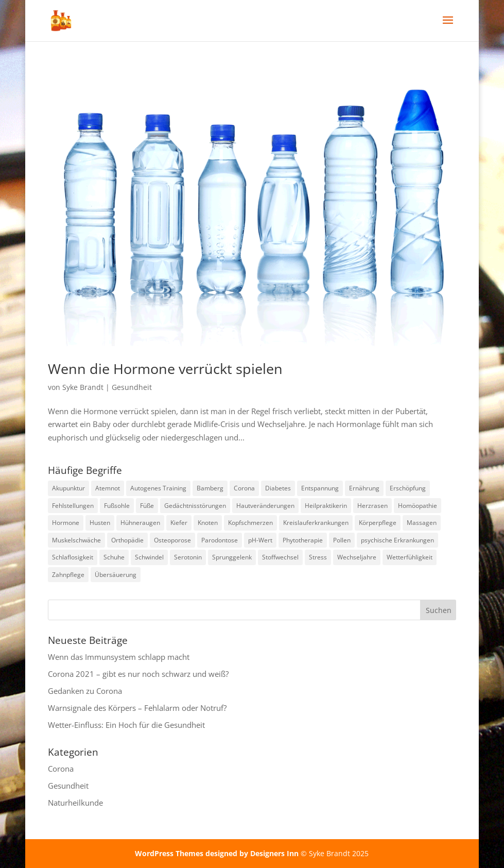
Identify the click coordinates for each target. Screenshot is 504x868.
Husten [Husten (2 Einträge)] (100, 523)
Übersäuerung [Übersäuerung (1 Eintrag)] (116, 575)
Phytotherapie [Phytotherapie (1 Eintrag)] (303, 540)
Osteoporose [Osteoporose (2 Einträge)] (172, 540)
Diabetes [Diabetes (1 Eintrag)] (278, 488)
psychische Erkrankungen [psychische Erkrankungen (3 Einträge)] (397, 540)
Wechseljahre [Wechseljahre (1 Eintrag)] (357, 557)
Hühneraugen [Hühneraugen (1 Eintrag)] (140, 523)
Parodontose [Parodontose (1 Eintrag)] (220, 540)
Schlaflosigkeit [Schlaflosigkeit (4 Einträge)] (73, 557)
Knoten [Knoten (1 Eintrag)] (208, 523)
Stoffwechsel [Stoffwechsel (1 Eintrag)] (280, 557)
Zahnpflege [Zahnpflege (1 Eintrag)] (68, 575)
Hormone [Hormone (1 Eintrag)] (66, 523)
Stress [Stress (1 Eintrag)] (318, 557)
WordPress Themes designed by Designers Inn (218, 853)
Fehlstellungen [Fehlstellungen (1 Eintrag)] (73, 506)
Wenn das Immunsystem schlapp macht (119, 657)
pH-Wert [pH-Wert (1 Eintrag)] (260, 540)
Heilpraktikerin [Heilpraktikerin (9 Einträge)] (326, 506)
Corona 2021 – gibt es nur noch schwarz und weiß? (138, 674)
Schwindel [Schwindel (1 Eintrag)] (149, 557)
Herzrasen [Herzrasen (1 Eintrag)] (372, 506)
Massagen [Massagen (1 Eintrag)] (422, 523)
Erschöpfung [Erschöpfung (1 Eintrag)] (408, 488)
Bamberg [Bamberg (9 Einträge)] (210, 488)
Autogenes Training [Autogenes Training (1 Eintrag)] (158, 488)
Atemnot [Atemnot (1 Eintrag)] (108, 488)
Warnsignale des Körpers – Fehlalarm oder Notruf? (137, 708)
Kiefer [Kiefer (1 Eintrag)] (179, 523)
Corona (61, 769)
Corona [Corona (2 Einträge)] (244, 488)
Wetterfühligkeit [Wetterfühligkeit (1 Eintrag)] (410, 557)
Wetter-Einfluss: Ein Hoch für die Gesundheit (126, 725)
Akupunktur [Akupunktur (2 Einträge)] (68, 488)
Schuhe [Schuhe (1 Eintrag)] (114, 557)
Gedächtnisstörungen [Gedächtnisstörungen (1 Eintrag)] (195, 506)
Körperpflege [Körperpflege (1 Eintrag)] (378, 523)
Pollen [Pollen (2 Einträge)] (342, 540)
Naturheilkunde (75, 803)
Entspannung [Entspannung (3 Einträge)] (320, 488)
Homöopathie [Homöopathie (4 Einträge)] (418, 506)
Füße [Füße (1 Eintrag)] (147, 506)
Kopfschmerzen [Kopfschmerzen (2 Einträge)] (250, 523)
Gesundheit (132, 387)
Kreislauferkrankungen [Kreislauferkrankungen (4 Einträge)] (316, 523)
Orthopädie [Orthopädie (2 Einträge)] (127, 540)
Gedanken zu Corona (85, 691)
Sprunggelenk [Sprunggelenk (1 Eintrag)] (232, 557)
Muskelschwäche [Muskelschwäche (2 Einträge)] (76, 540)
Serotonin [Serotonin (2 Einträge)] (188, 557)
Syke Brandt (83, 387)
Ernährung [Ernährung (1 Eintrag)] (364, 488)
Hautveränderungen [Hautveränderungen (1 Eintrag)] (265, 506)
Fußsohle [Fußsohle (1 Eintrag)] (117, 506)
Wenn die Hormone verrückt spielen (165, 369)
